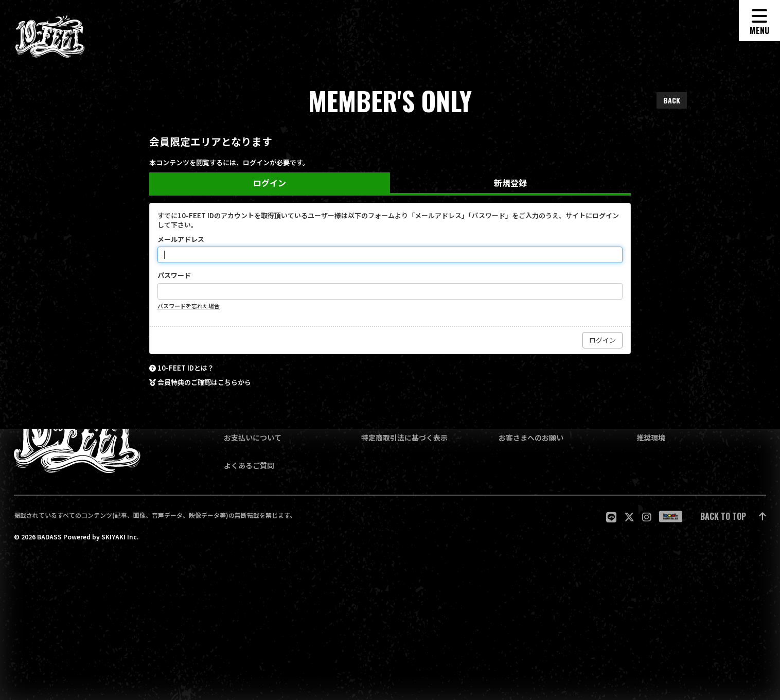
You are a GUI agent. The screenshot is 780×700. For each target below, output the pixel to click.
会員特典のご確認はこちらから (204, 382)
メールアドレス (181, 239)
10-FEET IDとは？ (186, 368)
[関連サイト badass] (671, 517)
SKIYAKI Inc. (120, 537)
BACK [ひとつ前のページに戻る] (672, 100)
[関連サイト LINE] (611, 517)
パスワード (174, 275)
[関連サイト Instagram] (647, 517)
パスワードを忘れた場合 (189, 306)
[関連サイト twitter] (629, 517)
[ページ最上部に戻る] (733, 517)
